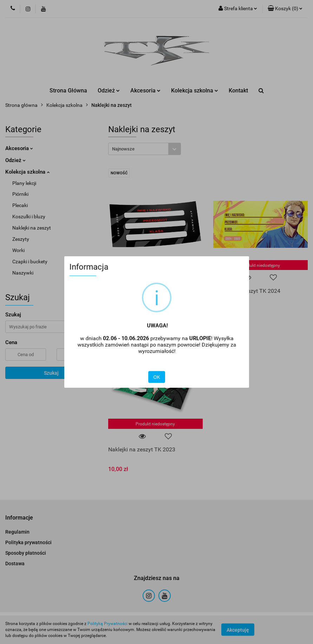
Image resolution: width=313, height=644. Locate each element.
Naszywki (23, 273)
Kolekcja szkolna (195, 91)
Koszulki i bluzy (29, 217)
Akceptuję (238, 630)
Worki (18, 250)
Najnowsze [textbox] (123, 149)
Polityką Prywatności (107, 624)
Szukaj (51, 373)
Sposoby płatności (26, 553)
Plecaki (20, 205)
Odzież (109, 91)
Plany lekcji (24, 183)
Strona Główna (68, 91)
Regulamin (17, 532)
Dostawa (15, 563)
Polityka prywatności (28, 542)
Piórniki (20, 194)
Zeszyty (21, 239)
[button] (285, 9)
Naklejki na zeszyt (32, 228)
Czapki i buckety (30, 262)
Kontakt (238, 91)
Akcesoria (145, 91)
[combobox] (145, 149)
